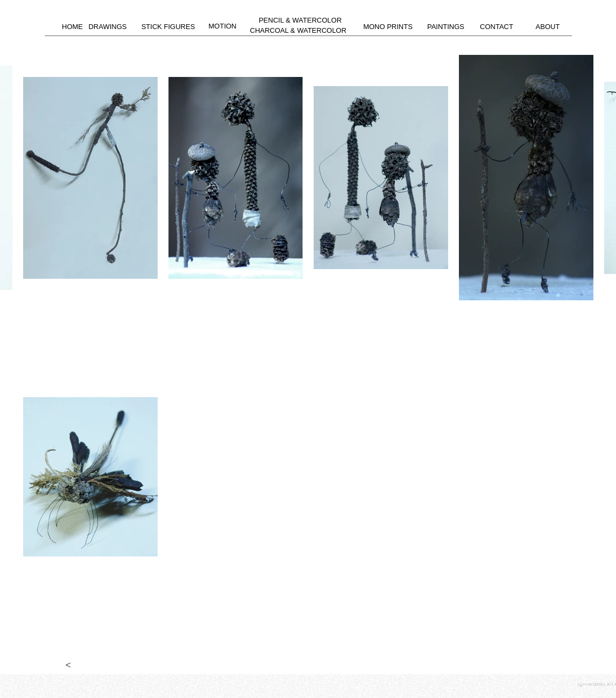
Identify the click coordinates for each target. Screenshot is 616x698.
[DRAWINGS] (108, 27)
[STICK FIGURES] (168, 27)
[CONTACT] (497, 27)
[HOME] (73, 27)
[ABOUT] (548, 27)
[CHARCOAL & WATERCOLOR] (298, 31)
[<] (68, 664)
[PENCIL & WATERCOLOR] (300, 21)
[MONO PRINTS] (388, 27)
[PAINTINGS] (446, 27)
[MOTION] (223, 27)
